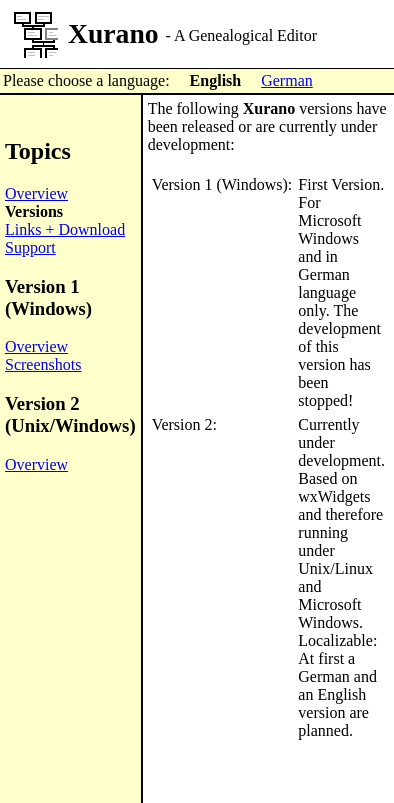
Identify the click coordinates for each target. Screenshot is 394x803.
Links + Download (65, 229)
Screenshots (43, 364)
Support (30, 247)
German (287, 80)
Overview (36, 193)
